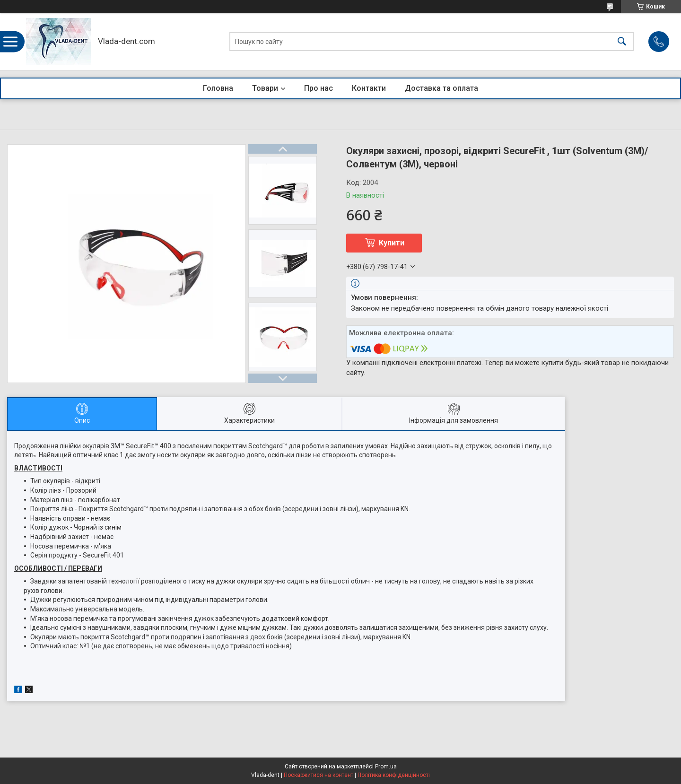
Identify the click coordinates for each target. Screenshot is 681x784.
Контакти (369, 88)
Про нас (319, 88)
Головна (218, 88)
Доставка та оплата (441, 88)
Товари (265, 88)
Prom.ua (386, 767)
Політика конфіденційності (394, 775)
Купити (392, 243)
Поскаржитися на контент (319, 775)
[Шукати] (622, 42)
